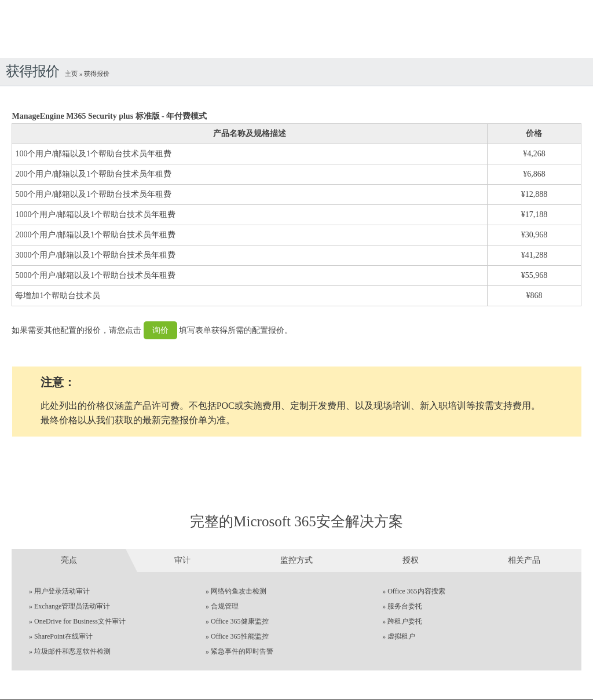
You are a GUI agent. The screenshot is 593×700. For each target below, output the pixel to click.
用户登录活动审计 (62, 591)
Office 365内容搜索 (416, 591)
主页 (72, 74)
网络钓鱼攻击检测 (239, 591)
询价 (160, 330)
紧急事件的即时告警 (242, 651)
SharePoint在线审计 (63, 636)
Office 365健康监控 (239, 621)
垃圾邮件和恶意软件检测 (72, 651)
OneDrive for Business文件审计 (80, 621)
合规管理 (225, 606)
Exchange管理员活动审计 (72, 606)
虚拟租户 (401, 636)
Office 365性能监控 (239, 636)
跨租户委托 (405, 621)
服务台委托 (405, 606)
